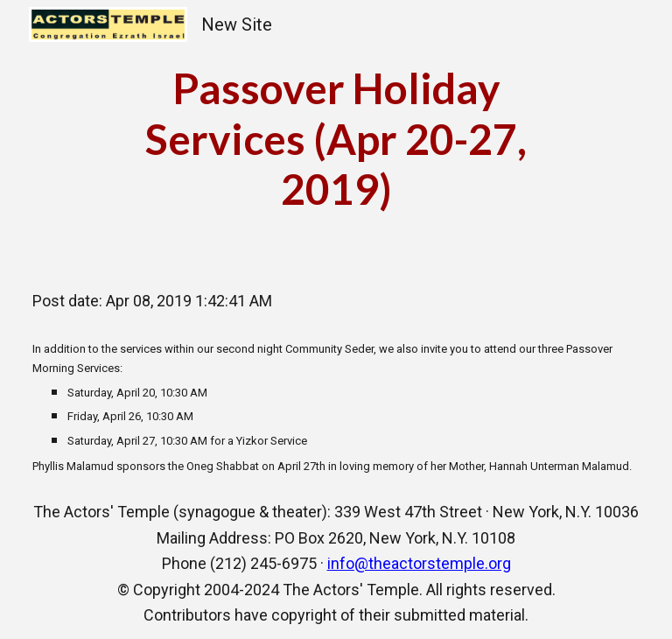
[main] (336, 139)
